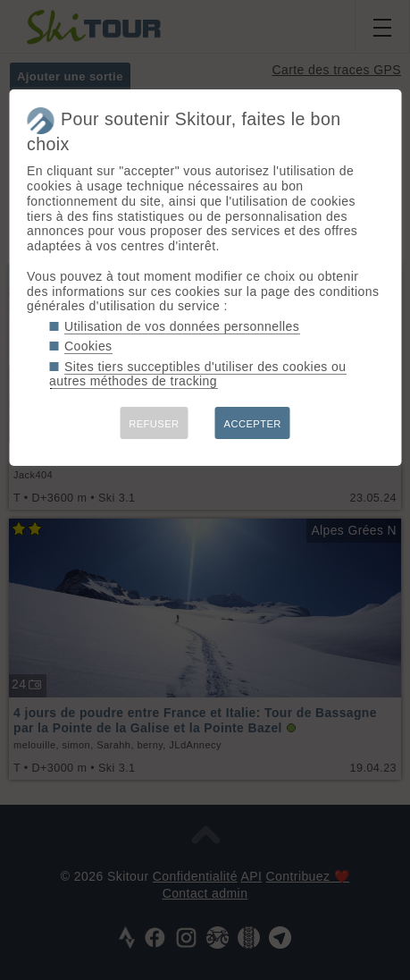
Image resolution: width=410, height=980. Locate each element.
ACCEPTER (253, 424)
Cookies (88, 346)
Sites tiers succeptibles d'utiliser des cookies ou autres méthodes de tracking (197, 374)
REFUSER (154, 424)
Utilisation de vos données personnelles (182, 326)
